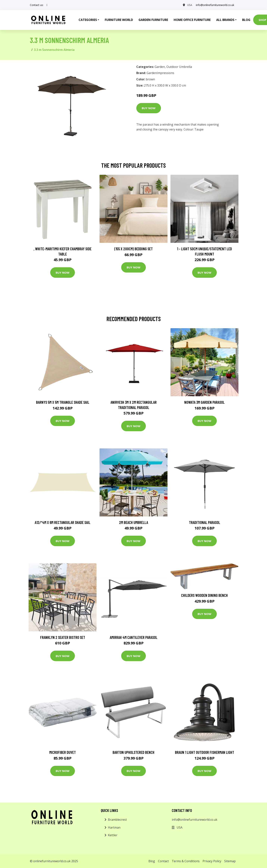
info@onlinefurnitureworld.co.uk (215, 5)
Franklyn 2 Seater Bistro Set (63, 637)
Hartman (114, 827)
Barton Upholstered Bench (133, 752)
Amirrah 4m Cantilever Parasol (134, 637)
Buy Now (149, 108)
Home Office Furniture (192, 20)
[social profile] (47, 5)
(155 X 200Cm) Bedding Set (133, 249)
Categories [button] (88, 20)
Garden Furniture (153, 20)
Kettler (113, 835)
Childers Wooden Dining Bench (204, 595)
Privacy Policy (212, 861)
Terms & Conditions (186, 861)
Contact (163, 861)
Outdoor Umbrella (179, 67)
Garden (160, 67)
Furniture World (119, 20)
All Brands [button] (225, 20)
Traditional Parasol (205, 522)
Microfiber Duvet (63, 752)
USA (190, 5)
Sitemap (230, 861)
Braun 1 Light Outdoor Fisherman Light (205, 752)
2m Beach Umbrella (134, 522)
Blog (246, 20)
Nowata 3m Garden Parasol (204, 402)
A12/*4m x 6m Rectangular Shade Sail (63, 522)
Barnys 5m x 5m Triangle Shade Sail (63, 402)
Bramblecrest (117, 820)
